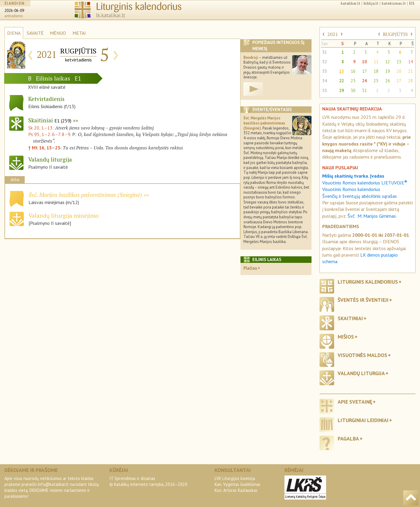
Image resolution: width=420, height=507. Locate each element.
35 (325, 90)
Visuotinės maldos (362, 355)
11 (376, 62)
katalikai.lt (350, 3)
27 (399, 81)
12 (388, 62)
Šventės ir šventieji (363, 300)
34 (325, 81)
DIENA (14, 33)
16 (353, 71)
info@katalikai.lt (53, 484)
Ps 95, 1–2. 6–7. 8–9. (50, 134)
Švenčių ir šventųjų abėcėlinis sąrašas (360, 196)
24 (364, 81)
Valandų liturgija (361, 373)
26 (388, 81)
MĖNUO (58, 33)
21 (410, 71)
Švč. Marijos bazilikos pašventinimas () (85, 195)
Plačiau (250, 268)
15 (342, 71)
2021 (333, 34)
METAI (79, 33)
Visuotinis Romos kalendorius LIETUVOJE (365, 183)
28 (410, 81)
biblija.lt (371, 3)
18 (376, 71)
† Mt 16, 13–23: (45, 148)
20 (399, 71)
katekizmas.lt (394, 3)
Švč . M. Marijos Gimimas (372, 216)
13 (399, 62)
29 (342, 90)
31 (325, 52)
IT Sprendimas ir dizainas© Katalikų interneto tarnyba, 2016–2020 (148, 481)
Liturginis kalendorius (368, 282)
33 (325, 71)
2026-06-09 (14, 11)
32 (325, 62)
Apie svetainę (355, 402)
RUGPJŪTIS (395, 34)
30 (353, 90)
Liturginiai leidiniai (363, 420)
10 (364, 62)
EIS (412, 3)
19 (388, 71)
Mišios (346, 337)
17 (364, 71)
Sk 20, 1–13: (42, 128)
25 (376, 81)
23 (353, 81)
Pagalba (348, 439)
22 (342, 81)
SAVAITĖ (35, 33)
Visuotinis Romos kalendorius (351, 189)
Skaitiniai (50, 120)
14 (410, 62)
